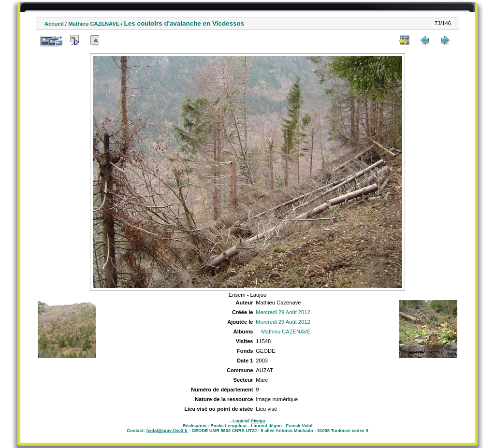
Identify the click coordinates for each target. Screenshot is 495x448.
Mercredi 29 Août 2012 (283, 312)
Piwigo (258, 421)
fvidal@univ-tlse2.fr (167, 431)
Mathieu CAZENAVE (94, 24)
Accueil (54, 24)
